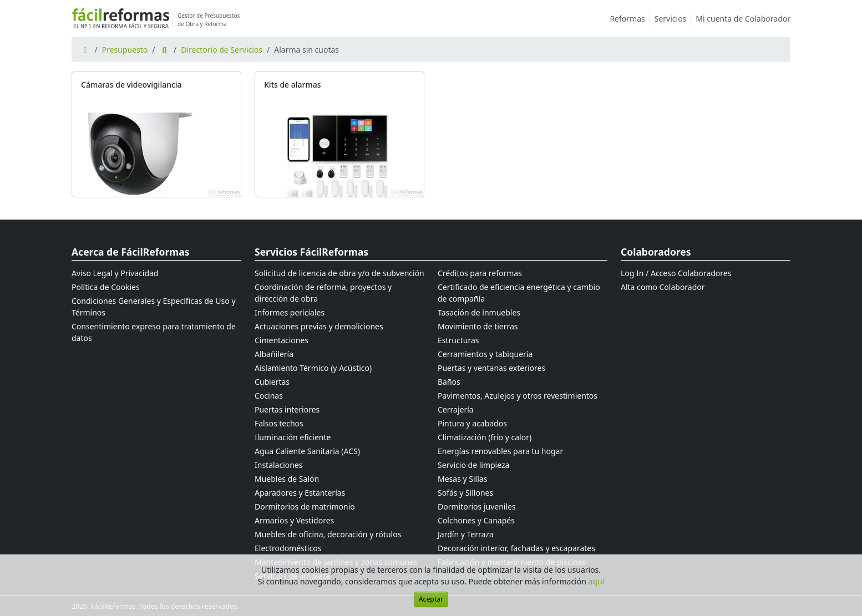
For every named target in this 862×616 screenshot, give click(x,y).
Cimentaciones (282, 340)
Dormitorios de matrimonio (305, 506)
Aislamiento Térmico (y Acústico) (313, 368)
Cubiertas (272, 382)
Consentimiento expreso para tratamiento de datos (154, 332)
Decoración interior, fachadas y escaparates (516, 548)
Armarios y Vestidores (294, 520)
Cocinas (269, 396)
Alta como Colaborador (663, 287)
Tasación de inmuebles (479, 312)
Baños (449, 382)
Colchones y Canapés (476, 520)
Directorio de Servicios (222, 50)
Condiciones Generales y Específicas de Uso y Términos (154, 307)
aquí (597, 581)
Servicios (673, 19)
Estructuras (458, 340)
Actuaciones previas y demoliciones (319, 326)
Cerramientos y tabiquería (485, 354)
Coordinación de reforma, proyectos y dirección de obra (323, 293)
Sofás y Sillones (465, 493)
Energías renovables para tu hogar (500, 451)
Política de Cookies (106, 287)
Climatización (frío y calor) (485, 437)
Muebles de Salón (287, 479)
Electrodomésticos (288, 548)
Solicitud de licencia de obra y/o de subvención (339, 273)
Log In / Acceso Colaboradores (676, 273)
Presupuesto (125, 50)
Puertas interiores (287, 409)
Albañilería (274, 354)
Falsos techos (279, 423)
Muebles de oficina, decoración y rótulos (328, 534)
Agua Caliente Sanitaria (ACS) (307, 451)
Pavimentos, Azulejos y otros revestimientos (518, 396)
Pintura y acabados (472, 423)
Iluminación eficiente (293, 437)
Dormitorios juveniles (477, 506)
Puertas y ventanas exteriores (491, 368)
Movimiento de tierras (478, 326)
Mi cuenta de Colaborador (743, 19)
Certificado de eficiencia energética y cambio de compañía (519, 293)
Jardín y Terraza (466, 534)
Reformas (630, 19)
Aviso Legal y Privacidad (115, 273)
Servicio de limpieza (473, 465)
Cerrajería (456, 409)
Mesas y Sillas (462, 479)
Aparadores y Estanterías (300, 493)
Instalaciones (279, 465)
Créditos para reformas (480, 273)
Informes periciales (290, 312)
